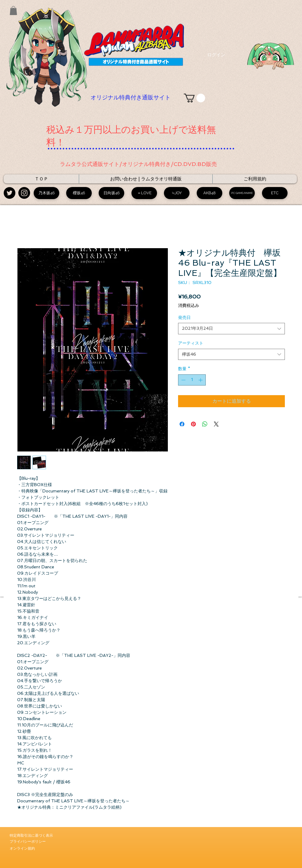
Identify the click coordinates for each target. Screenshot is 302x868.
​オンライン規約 (22, 848)
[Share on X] (216, 424)
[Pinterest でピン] (193, 424)
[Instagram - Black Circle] (24, 193)
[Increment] (201, 380)
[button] (13, 11)
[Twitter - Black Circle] (9, 193)
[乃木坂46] (46, 193)
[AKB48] (210, 193)
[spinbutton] (192, 380)
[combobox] (231, 329)
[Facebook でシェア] (182, 424)
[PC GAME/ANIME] (242, 193)
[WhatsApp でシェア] (205, 424)
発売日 (184, 317)
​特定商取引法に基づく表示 (31, 835)
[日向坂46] (111, 193)
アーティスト (191, 343)
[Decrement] (183, 380)
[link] (194, 98)
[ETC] (275, 193)
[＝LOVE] (144, 193)
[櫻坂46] (79, 193)
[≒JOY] (177, 193)
